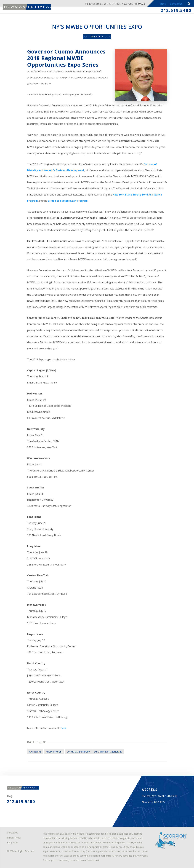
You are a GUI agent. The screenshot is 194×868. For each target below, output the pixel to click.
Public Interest (54, 752)
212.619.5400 (176, 11)
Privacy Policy (14, 838)
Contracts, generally (78, 752)
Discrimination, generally (108, 752)
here (64, 728)
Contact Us (176, 4)
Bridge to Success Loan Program (68, 201)
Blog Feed (12, 843)
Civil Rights (35, 752)
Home (162, 4)
